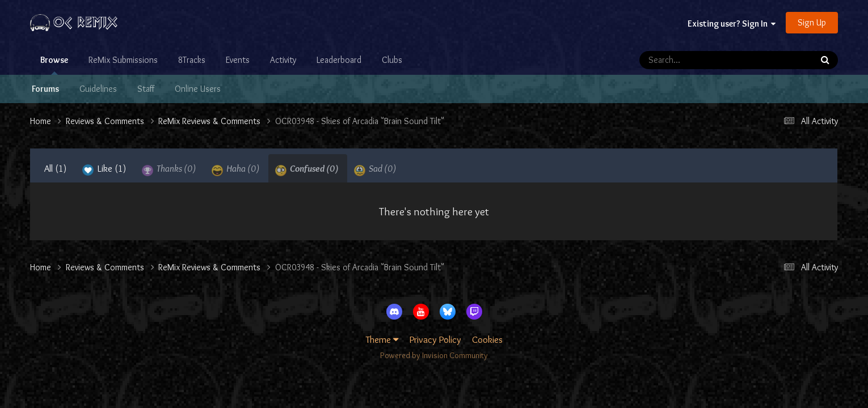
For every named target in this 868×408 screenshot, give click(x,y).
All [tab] (56, 168)
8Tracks (192, 60)
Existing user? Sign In (732, 24)
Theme (382, 339)
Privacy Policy (435, 339)
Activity (283, 60)
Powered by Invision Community (434, 355)
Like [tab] (104, 169)
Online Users (198, 89)
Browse (54, 65)
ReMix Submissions (123, 60)
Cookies (487, 339)
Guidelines (98, 89)
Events (238, 60)
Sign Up (812, 22)
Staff (146, 89)
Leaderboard (339, 60)
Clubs (392, 60)
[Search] (693, 60)
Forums (45, 89)
